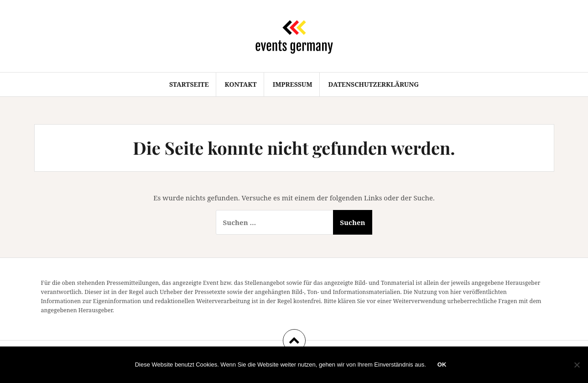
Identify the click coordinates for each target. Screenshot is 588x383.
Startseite (189, 84)
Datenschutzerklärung (374, 84)
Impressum (293, 84)
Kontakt (240, 84)
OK (442, 365)
